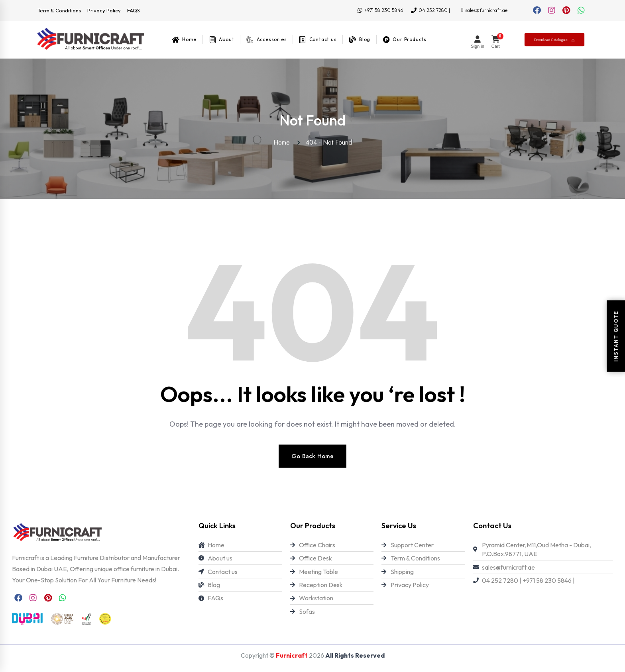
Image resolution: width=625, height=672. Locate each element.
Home (284, 142)
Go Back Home (312, 456)
